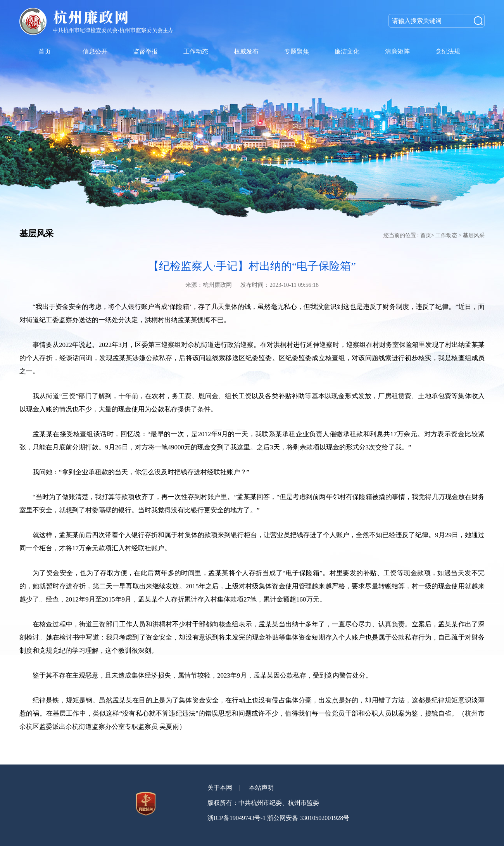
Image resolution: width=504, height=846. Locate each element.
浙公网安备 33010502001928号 (308, 818)
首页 (426, 235)
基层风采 (474, 235)
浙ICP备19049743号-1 (236, 818)
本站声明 (261, 788)
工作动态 (446, 235)
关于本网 (220, 788)
